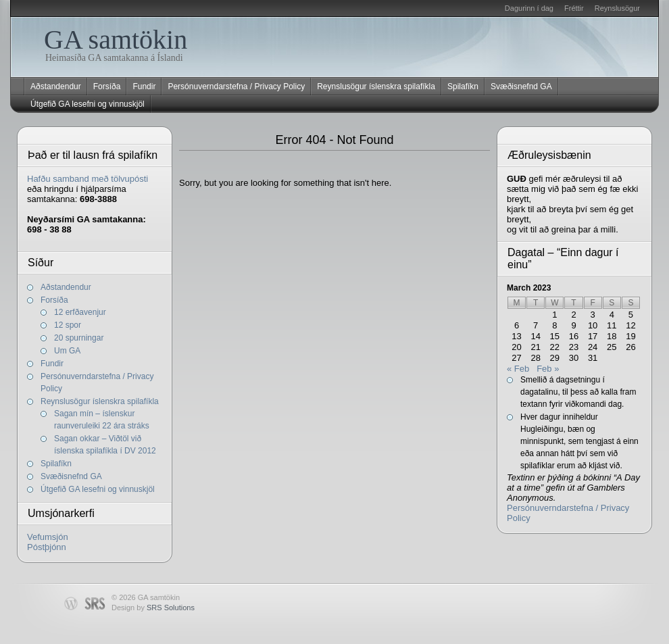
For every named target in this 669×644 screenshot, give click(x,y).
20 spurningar (79, 338)
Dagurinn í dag (529, 8)
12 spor (68, 325)
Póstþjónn (47, 547)
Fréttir (574, 8)
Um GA (67, 351)
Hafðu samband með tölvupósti (88, 179)
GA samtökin (116, 40)
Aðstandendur (56, 86)
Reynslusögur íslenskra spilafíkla (376, 86)
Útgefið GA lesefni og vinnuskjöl (88, 104)
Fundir (144, 86)
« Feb (518, 369)
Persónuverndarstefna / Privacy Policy (236, 86)
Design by (153, 608)
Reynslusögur (617, 8)
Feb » (548, 369)
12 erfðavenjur (80, 312)
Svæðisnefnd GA (521, 86)
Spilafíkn (463, 86)
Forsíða (107, 86)
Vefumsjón (48, 537)
